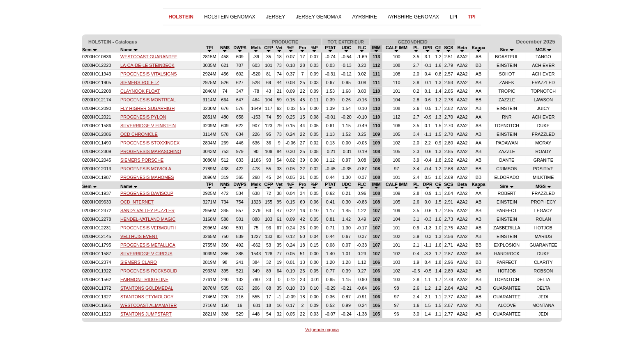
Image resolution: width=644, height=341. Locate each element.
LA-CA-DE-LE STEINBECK (147, 65)
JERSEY (276, 17)
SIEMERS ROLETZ (140, 82)
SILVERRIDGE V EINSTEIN (148, 126)
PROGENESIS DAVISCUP (147, 193)
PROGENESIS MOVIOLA (146, 169)
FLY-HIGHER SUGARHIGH (147, 108)
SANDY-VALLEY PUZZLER (147, 211)
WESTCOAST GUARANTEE (149, 57)
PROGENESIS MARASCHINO (151, 151)
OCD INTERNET (137, 202)
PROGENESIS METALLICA (148, 245)
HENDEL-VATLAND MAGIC (148, 219)
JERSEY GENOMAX (319, 17)
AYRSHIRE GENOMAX (413, 17)
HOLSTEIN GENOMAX (230, 17)
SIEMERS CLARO (139, 262)
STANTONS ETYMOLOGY (147, 297)
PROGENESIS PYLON (143, 117)
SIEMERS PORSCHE (142, 160)
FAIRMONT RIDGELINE (144, 279)
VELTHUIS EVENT (139, 236)
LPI (453, 17)
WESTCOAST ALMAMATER (148, 305)
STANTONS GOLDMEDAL (147, 288)
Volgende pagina (322, 330)
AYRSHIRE (364, 17)
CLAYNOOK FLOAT (140, 91)
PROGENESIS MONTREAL (148, 100)
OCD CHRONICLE (139, 134)
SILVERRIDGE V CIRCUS (146, 254)
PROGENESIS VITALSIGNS (149, 74)
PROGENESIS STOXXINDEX (150, 143)
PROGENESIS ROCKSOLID (149, 271)
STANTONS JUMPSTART (146, 314)
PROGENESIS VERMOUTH (148, 228)
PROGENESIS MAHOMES (147, 177)
